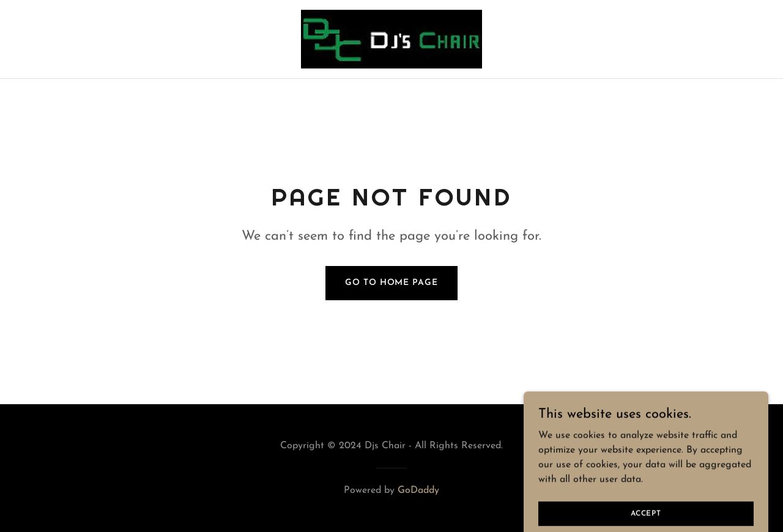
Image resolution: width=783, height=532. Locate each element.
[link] (391, 39)
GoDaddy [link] (418, 490)
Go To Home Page (391, 283)
